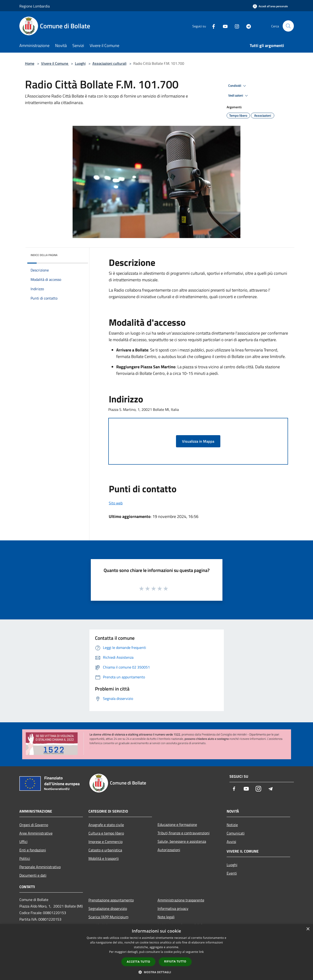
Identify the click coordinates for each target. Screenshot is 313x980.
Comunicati (236, 833)
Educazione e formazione (177, 825)
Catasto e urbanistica (105, 850)
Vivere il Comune (55, 63)
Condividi (238, 86)
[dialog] (156, 952)
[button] (157, 972)
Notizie (232, 825)
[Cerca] (288, 26)
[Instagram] (235, 26)
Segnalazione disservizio (108, 908)
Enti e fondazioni (33, 850)
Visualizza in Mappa (198, 441)
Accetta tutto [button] (138, 962)
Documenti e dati (33, 875)
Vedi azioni (239, 96)
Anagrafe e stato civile (106, 825)
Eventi (232, 873)
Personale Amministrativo (40, 867)
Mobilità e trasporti (104, 858)
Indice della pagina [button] (44, 255)
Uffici (23, 842)
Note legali (166, 917)
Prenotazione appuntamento (111, 900)
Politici (25, 858)
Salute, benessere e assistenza (182, 841)
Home (30, 63)
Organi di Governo (34, 825)
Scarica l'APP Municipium (108, 917)
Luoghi (80, 63)
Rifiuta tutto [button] (175, 961)
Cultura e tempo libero (106, 833)
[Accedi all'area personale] (270, 6)
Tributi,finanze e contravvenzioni (184, 833)
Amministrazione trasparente (181, 900)
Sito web (116, 503)
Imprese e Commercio (106, 842)
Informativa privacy (173, 908)
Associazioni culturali (109, 63)
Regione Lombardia (35, 6)
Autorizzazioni (169, 850)
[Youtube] (223, 26)
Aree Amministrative (36, 833)
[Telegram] (247, 26)
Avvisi (231, 842)
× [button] (308, 929)
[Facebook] (212, 26)
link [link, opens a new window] (201, 952)
